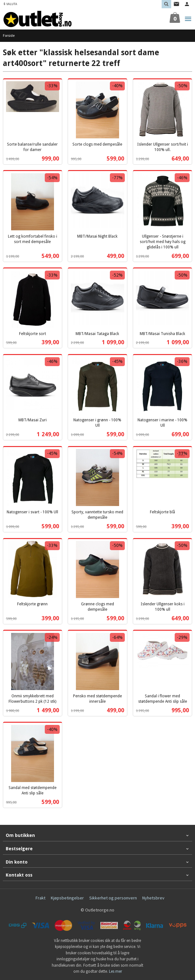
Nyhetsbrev (153, 898)
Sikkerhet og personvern (113, 898)
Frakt (40, 898)
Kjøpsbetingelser (67, 898)
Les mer (115, 971)
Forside (9, 35)
